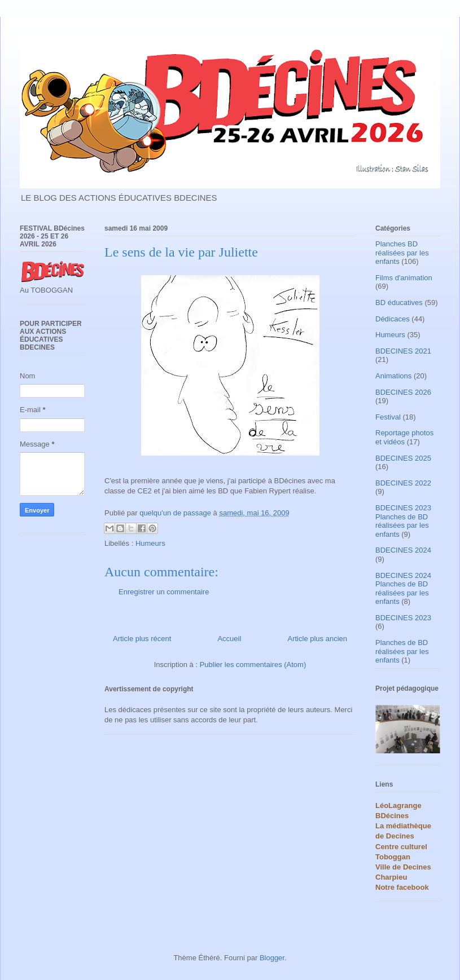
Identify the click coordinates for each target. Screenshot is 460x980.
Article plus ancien (318, 639)
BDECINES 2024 (403, 550)
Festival (388, 417)
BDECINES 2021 (403, 351)
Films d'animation (404, 278)
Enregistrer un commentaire (164, 592)
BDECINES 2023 (403, 618)
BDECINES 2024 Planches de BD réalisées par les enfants (403, 589)
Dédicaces (393, 319)
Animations (393, 376)
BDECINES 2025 (403, 458)
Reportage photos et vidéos (404, 437)
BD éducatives (399, 303)
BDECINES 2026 (403, 392)
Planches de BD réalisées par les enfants (402, 651)
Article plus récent (142, 639)
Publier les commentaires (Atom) (253, 665)
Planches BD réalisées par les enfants (402, 253)
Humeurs (150, 543)
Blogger (272, 958)
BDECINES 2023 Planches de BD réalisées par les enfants (403, 521)
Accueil (229, 639)
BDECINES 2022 (403, 483)
